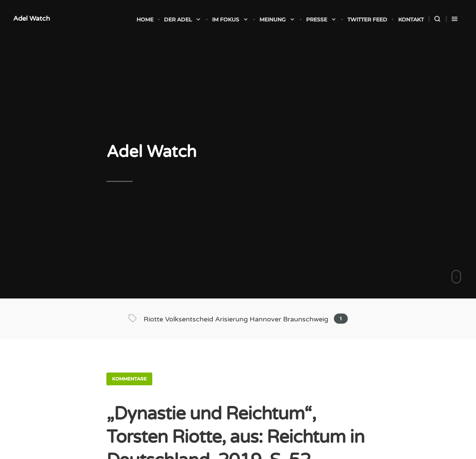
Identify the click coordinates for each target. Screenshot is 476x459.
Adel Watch (32, 18)
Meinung (277, 20)
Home (145, 20)
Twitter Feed (367, 20)
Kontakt (411, 20)
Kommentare (129, 379)
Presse (321, 20)
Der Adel (183, 20)
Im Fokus (230, 20)
